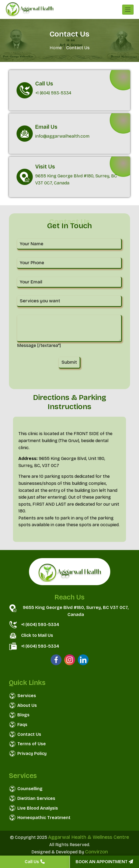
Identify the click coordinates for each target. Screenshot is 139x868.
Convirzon (96, 852)
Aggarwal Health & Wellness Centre (89, 837)
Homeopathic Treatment (44, 818)
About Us (27, 705)
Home (56, 48)
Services (27, 696)
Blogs (23, 715)
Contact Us (29, 734)
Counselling (30, 789)
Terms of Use (32, 744)
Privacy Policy (32, 753)
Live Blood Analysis (38, 808)
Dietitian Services (36, 798)
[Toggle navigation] (128, 10)
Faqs (22, 725)
